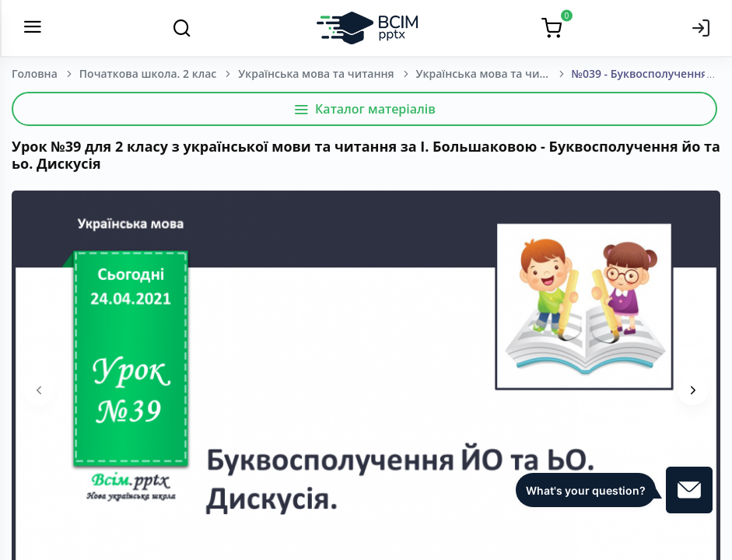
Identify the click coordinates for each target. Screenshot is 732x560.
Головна (35, 73)
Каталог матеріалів (364, 109)
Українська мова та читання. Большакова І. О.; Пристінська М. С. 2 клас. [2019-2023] (494, 73)
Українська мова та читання (316, 73)
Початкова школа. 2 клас (148, 73)
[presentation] (39, 390)
